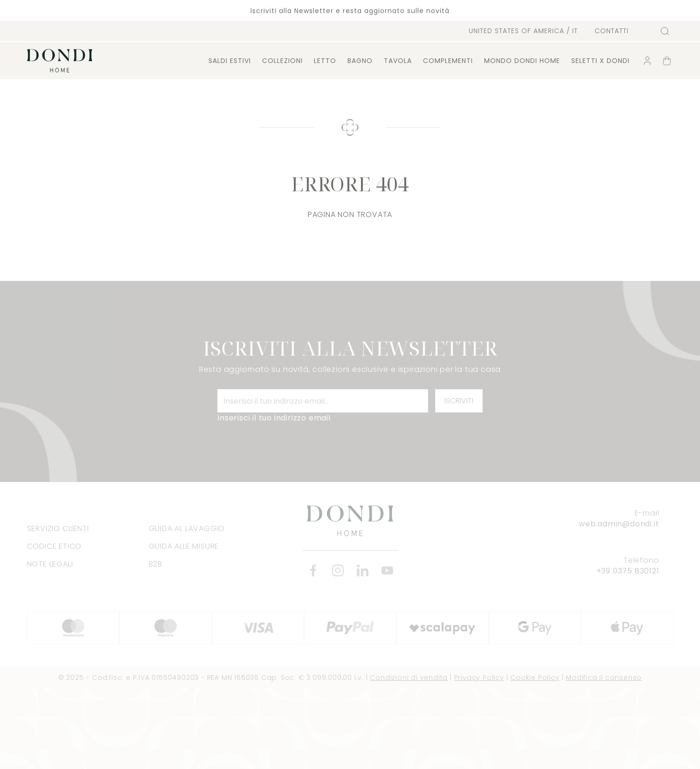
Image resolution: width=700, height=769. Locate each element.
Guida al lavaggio (187, 528)
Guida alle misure (184, 546)
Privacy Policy (479, 678)
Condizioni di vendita (409, 678)
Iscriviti (459, 401)
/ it (523, 31)
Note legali (50, 564)
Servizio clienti (58, 528)
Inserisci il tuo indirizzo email (274, 418)
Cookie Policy (535, 678)
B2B (156, 564)
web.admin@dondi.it (619, 524)
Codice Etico (55, 546)
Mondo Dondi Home (522, 61)
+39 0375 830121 (628, 571)
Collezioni (282, 61)
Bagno (360, 61)
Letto (325, 61)
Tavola (398, 61)
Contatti (612, 31)
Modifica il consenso (604, 678)
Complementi (448, 61)
